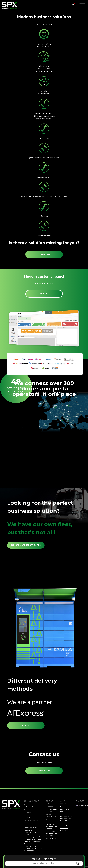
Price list (63, 830)
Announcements (66, 814)
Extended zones (66, 816)
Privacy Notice (65, 807)
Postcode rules (66, 819)
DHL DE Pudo (65, 821)
